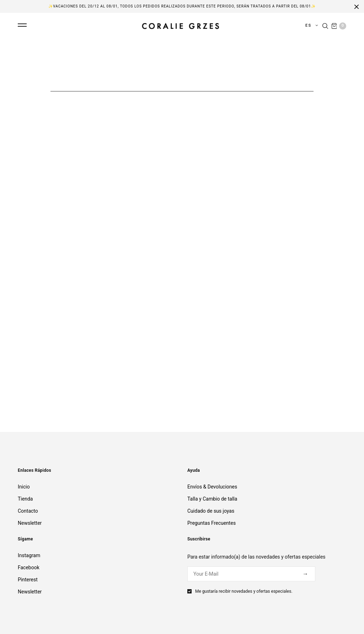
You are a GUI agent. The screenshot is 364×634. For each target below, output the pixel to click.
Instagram (29, 555)
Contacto (28, 511)
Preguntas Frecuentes (212, 523)
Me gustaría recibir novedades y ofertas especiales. (244, 591)
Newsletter (30, 523)
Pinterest (28, 580)
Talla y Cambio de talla (212, 499)
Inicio (24, 487)
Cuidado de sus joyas (211, 511)
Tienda (25, 499)
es (309, 25)
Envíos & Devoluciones (212, 487)
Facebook (29, 567)
